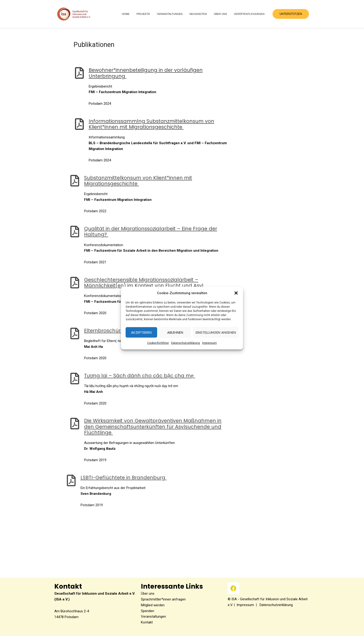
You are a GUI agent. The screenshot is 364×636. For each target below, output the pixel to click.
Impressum (245, 605)
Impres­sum (210, 343)
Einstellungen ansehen (216, 332)
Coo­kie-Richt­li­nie (158, 343)
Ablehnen (175, 332)
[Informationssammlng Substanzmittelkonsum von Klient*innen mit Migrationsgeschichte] (61, 124)
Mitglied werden (153, 605)
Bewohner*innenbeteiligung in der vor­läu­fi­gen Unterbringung (127, 73)
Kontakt (147, 622)
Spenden (148, 611)
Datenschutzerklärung (185, 343)
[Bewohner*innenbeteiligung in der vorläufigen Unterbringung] (61, 73)
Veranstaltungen (153, 616)
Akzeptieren (141, 332)
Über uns (148, 594)
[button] (236, 293)
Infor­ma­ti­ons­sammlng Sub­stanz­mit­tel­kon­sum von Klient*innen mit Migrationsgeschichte (133, 124)
